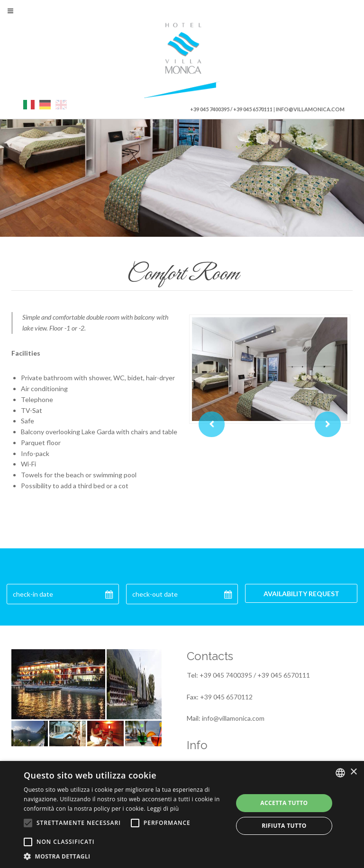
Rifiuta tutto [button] (284, 826)
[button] (125, 856)
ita (29, 105)
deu (45, 105)
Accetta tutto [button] (284, 803)
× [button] (353, 772)
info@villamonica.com (310, 109)
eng (61, 105)
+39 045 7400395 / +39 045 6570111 (231, 109)
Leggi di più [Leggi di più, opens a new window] (163, 809)
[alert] (182, 814)
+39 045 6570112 (226, 697)
